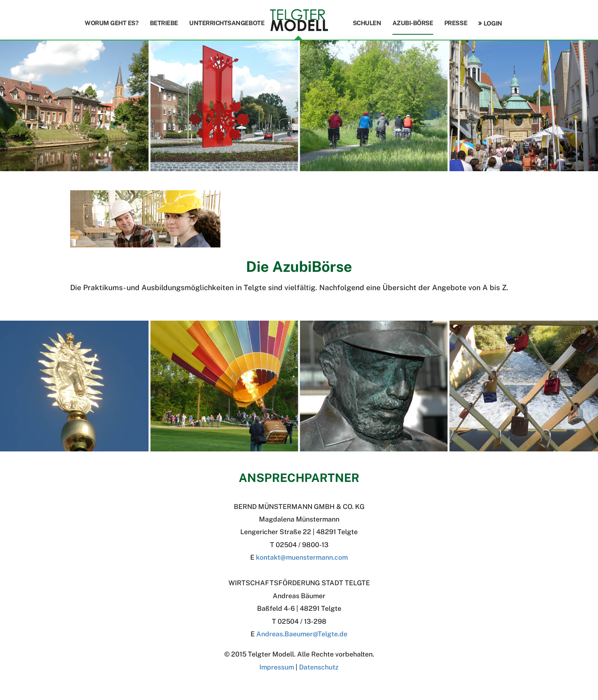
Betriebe (164, 23)
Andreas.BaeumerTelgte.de (302, 634)
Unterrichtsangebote (227, 23)
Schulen (367, 23)
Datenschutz (319, 667)
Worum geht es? (112, 23)
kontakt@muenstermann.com (302, 557)
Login (493, 23)
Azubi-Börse (413, 23)
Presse (456, 23)
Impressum (277, 667)
